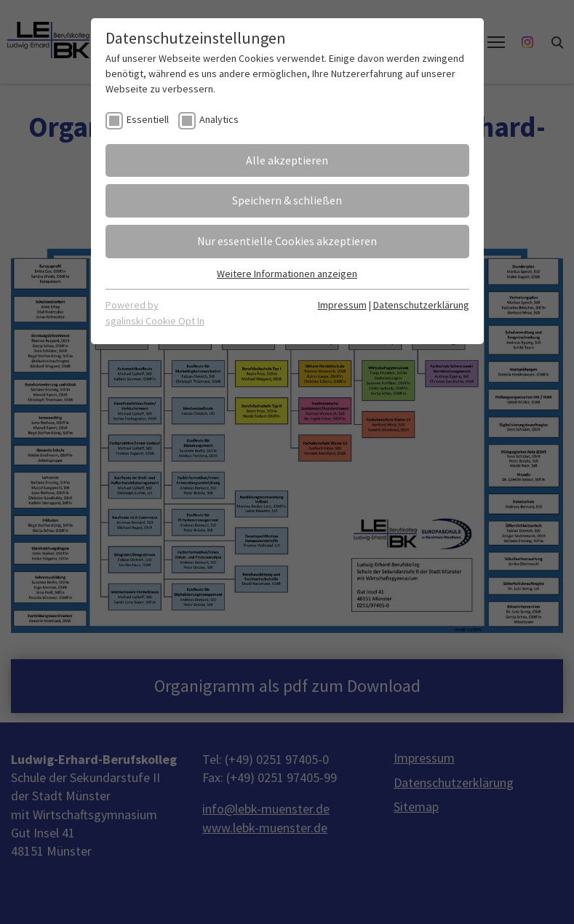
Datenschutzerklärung (421, 305)
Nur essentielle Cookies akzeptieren (287, 241)
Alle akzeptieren (287, 160)
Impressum (342, 305)
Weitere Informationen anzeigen (287, 274)
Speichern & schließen (287, 200)
